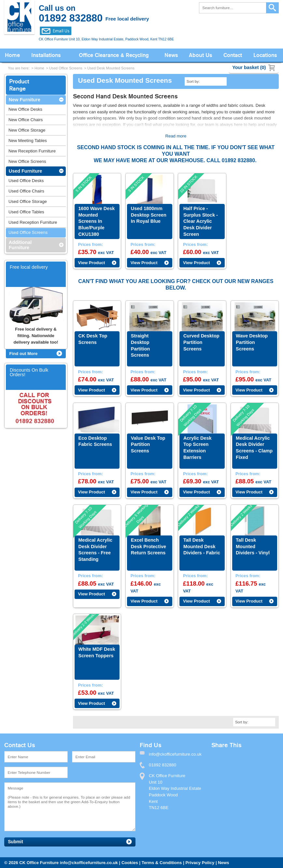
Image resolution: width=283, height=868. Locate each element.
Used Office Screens (66, 68)
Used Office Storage (28, 201)
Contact (233, 55)
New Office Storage (27, 130)
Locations (265, 55)
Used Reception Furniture (33, 222)
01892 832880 (163, 794)
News (171, 55)
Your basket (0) (249, 67)
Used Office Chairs (26, 191)
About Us (201, 55)
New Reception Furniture (32, 151)
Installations (46, 55)
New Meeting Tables (28, 141)
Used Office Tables (26, 212)
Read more (176, 136)
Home (12, 55)
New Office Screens (27, 161)
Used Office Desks (26, 181)
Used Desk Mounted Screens (111, 68)
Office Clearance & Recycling (114, 55)
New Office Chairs (26, 120)
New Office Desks (25, 109)
